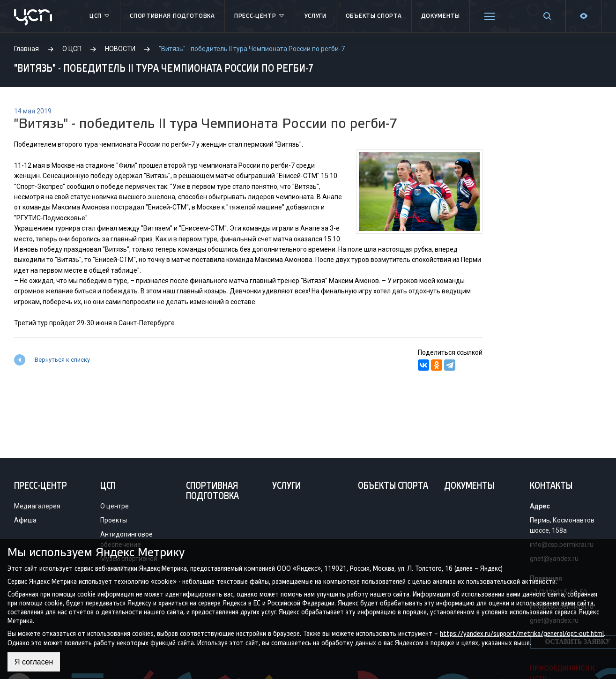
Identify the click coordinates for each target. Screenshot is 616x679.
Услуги (315, 16)
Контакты (551, 486)
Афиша (25, 520)
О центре (115, 506)
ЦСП (100, 16)
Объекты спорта (374, 16)
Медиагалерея (37, 506)
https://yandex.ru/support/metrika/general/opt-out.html (522, 634)
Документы (441, 16)
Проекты (114, 520)
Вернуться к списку (62, 360)
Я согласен (34, 662)
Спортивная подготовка (172, 16)
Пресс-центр (260, 16)
